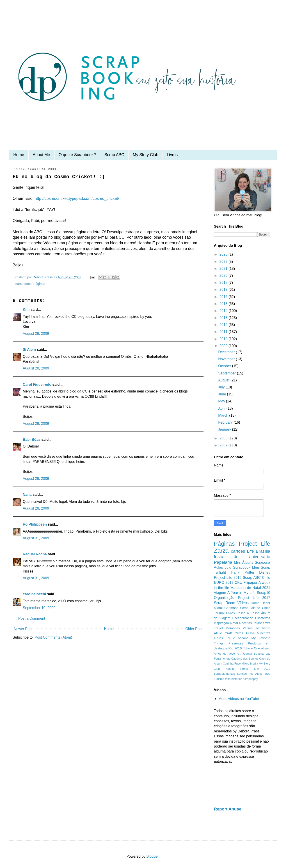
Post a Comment (32, 618)
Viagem (220, 593)
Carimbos (231, 608)
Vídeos (243, 603)
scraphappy (250, 679)
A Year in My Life (241, 593)
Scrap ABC (114, 155)
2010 (224, 339)
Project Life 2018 (255, 669)
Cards (239, 633)
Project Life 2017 (254, 598)
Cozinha (228, 664)
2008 (224, 438)
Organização (224, 598)
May (222, 401)
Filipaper (250, 583)
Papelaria (223, 562)
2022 (224, 262)
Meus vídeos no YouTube (239, 699)
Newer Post (23, 629)
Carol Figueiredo (37, 384)
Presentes (236, 643)
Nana (27, 495)
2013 (224, 318)
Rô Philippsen (35, 524)
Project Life (255, 544)
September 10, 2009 (39, 608)
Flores (218, 638)
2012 (224, 325)
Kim (26, 310)
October (225, 366)
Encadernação (243, 618)
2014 (224, 311)
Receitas (245, 623)
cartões (238, 551)
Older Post (194, 629)
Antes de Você (224, 654)
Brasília (263, 551)
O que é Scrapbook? (77, 155)
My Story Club (145, 155)
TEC (267, 674)
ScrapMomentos (224, 674)
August (224, 380)
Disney (265, 572)
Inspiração (221, 623)
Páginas (39, 284)
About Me (41, 155)
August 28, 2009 (36, 334)
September (228, 373)
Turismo (219, 679)
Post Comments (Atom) (53, 637)
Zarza (221, 551)
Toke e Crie (251, 648)
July (222, 387)
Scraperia (263, 562)
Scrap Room (224, 603)
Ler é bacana (237, 638)
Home (19, 155)
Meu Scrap (261, 567)
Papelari (230, 669)
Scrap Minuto (250, 608)
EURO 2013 (224, 583)
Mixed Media (250, 664)
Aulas (218, 567)
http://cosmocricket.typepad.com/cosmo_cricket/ (77, 199)
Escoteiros (263, 618)
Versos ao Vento (256, 628)
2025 (224, 254)
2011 (224, 332)
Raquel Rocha (35, 554)
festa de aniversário (242, 557)
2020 (224, 276)
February (226, 422)
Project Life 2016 (228, 578)
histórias (237, 679)
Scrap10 (263, 593)
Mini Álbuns (244, 562)
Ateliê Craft (223, 633)
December (227, 352)
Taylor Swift (262, 623)
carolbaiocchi (34, 594)
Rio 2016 (235, 648)
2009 (224, 346)
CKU (238, 583)
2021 (224, 269)
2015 (224, 304)
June (223, 394)
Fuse (238, 664)
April (222, 408)
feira (228, 679)
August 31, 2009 (36, 538)
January (225, 429)
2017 (224, 290)
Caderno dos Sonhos (245, 659)
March (224, 415)
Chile (266, 578)
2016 (224, 297)
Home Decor (261, 603)
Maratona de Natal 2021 (250, 588)
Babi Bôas (32, 440)
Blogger (153, 856)
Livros (172, 155)
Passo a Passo (248, 613)
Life (251, 551)
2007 (224, 445)
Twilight (220, 572)
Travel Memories (227, 628)
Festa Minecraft (258, 633)
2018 (224, 283)
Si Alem (29, 350)
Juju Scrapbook (238, 567)
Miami (218, 608)
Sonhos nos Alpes (250, 674)
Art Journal (244, 654)
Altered (266, 648)
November (227, 359)
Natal (234, 623)
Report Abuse (228, 809)
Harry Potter (243, 572)
